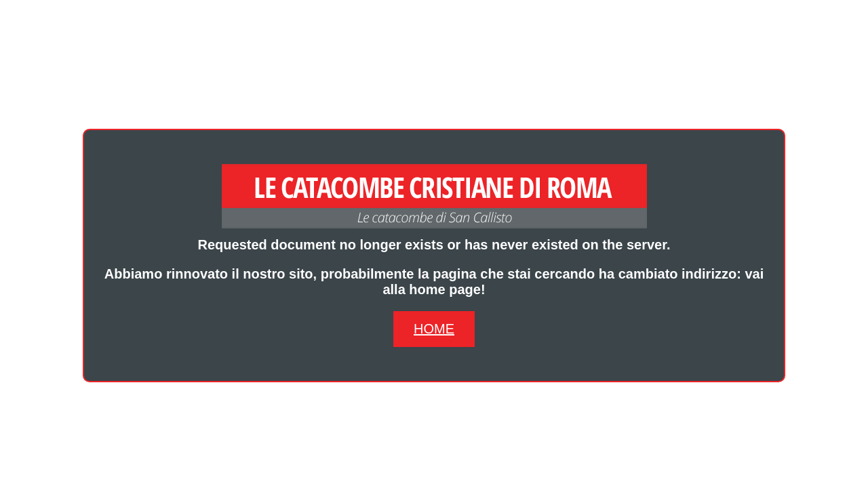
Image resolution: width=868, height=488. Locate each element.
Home (434, 329)
